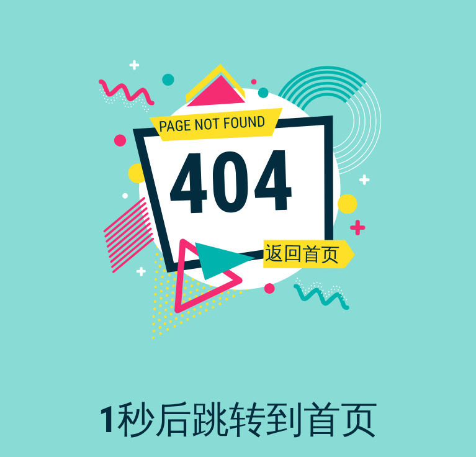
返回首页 (302, 254)
